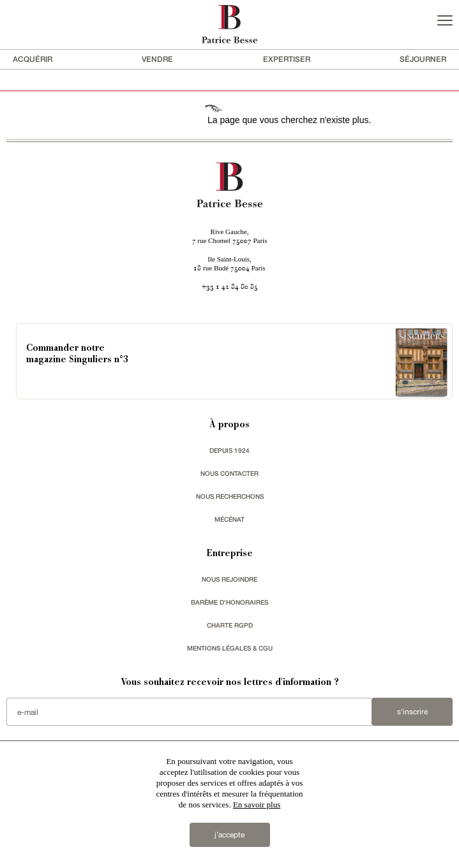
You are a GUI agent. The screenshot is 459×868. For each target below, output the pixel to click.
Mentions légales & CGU (230, 648)
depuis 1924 (229, 450)
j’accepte (229, 835)
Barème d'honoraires (229, 602)
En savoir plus (257, 805)
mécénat (229, 519)
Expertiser (287, 59)
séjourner (423, 59)
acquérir (33, 59)
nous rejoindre (229, 579)
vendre (157, 59)
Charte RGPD (230, 625)
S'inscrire (412, 712)
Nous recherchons (230, 496)
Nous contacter (229, 473)
